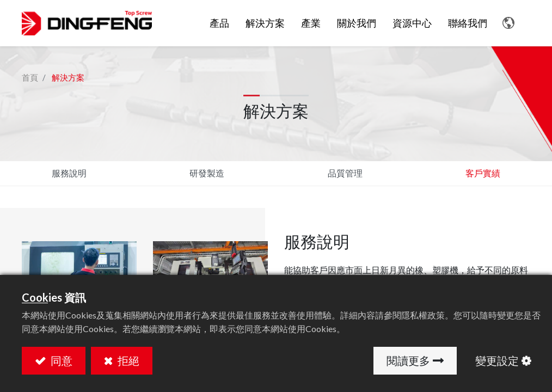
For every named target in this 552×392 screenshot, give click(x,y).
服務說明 (69, 173)
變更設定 (497, 360)
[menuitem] (265, 23)
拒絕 (127, 360)
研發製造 (207, 173)
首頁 (30, 77)
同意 (60, 360)
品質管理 (345, 173)
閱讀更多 (408, 360)
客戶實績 (483, 173)
